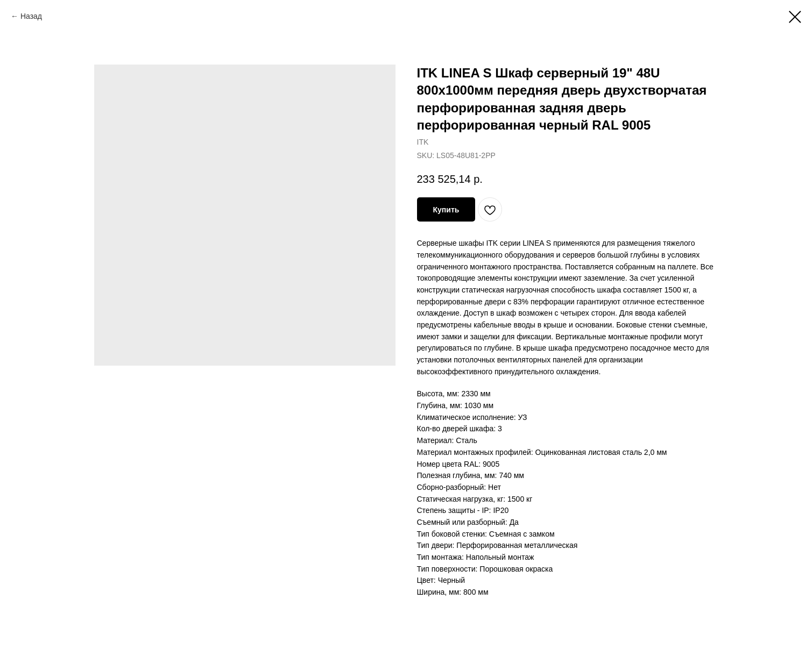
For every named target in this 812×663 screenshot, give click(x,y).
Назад (31, 16)
